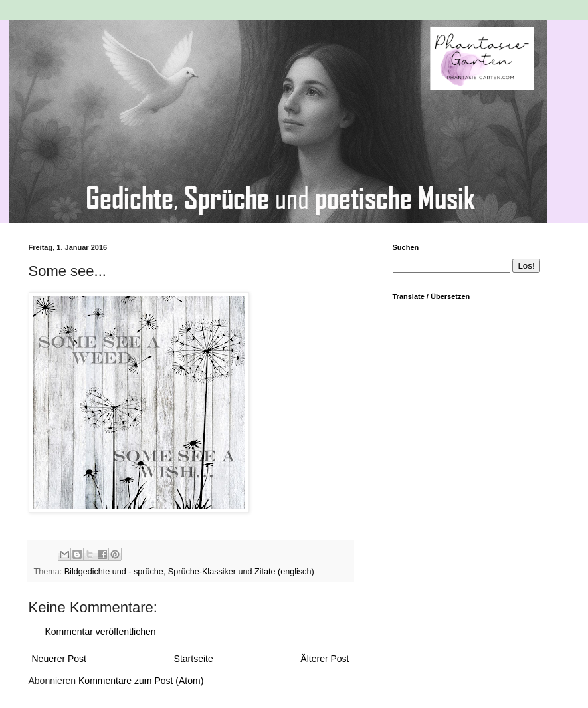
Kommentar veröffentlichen (101, 632)
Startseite (194, 659)
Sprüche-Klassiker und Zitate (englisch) (241, 572)
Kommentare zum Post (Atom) (141, 681)
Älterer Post (325, 659)
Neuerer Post (59, 659)
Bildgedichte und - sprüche (114, 572)
